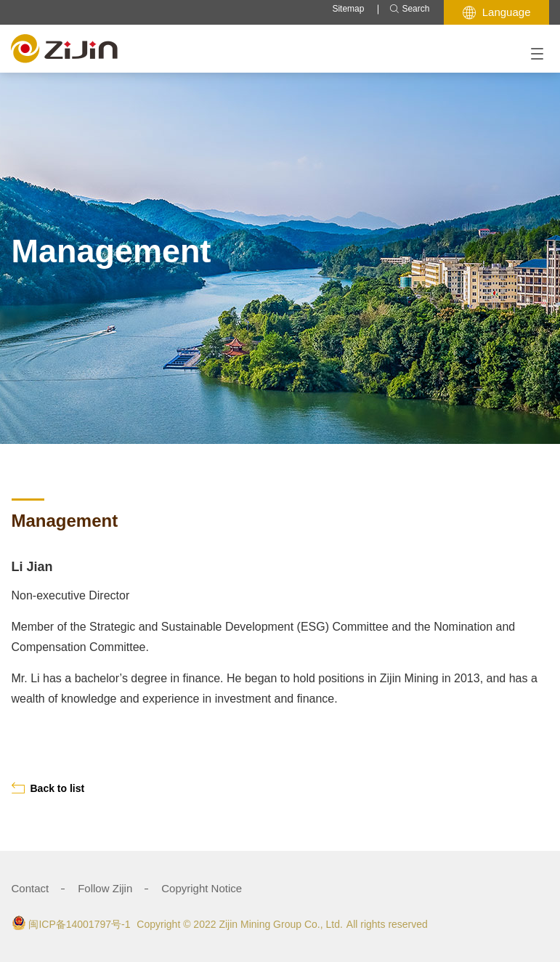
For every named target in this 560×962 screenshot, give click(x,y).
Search (409, 9)
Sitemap (348, 9)
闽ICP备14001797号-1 (79, 924)
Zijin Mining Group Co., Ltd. (280, 924)
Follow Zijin (105, 888)
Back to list (48, 788)
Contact (31, 888)
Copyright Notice (202, 888)
